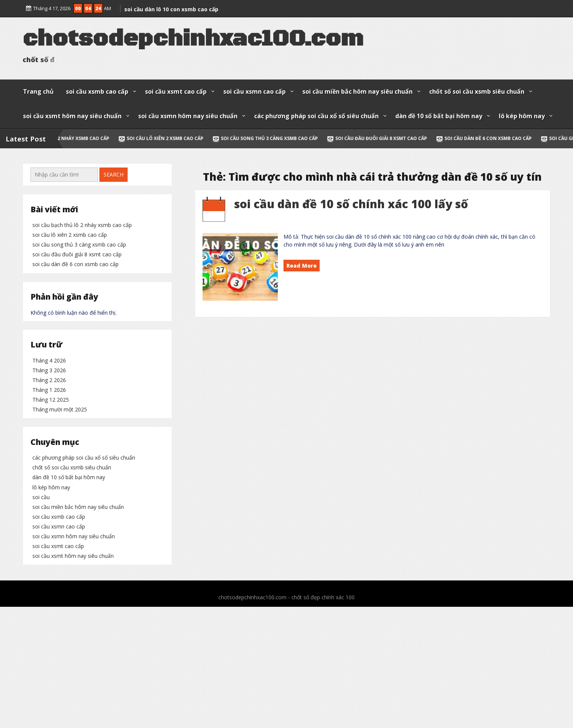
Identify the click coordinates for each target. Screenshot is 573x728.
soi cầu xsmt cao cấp (176, 91)
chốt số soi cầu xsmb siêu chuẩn (477, 91)
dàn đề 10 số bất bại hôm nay (439, 116)
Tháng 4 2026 (49, 442)
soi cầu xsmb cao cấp (97, 91)
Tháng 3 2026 (49, 452)
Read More (302, 266)
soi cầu (41, 623)
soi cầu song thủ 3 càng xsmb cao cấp (283, 138)
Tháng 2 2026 (49, 461)
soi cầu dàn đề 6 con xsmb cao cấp (501, 138)
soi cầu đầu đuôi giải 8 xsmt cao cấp (395, 138)
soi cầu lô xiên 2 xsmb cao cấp (178, 138)
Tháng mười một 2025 (60, 491)
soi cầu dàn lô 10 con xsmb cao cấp (171, 7)
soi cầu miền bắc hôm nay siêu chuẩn (357, 91)
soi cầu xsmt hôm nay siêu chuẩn (72, 116)
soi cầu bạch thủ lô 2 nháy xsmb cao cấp (71, 138)
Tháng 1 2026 (49, 471)
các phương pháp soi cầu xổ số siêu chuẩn (316, 116)
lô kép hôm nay (522, 116)
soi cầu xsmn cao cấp (254, 91)
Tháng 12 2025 (51, 481)
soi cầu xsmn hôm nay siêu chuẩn (188, 116)
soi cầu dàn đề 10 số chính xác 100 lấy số (351, 204)
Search (114, 174)
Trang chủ (38, 91)
